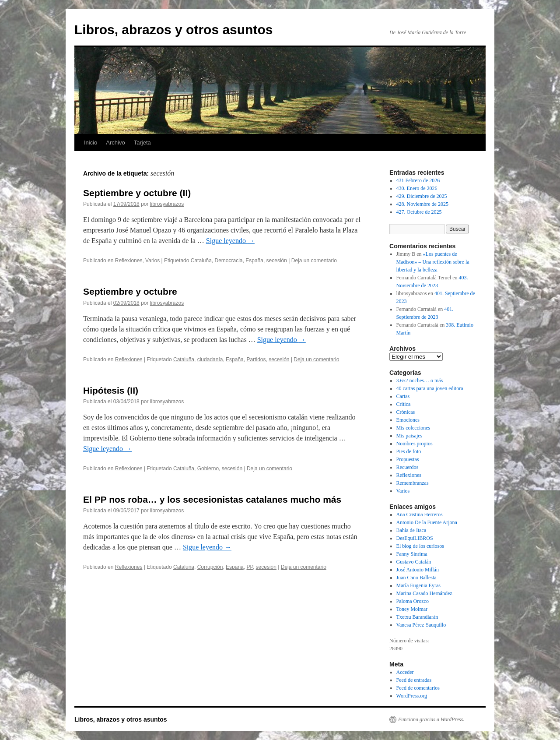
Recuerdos (408, 467)
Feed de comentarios (418, 688)
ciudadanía (210, 359)
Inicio (91, 143)
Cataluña (201, 261)
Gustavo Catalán (414, 562)
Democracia (229, 261)
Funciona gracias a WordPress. (431, 719)
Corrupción (210, 567)
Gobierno (208, 469)
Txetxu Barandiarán (417, 617)
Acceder (405, 672)
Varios (152, 261)
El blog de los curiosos (420, 546)
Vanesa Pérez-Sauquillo (421, 625)
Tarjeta (142, 143)
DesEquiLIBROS (415, 538)
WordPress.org (412, 696)
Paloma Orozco (413, 601)
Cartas (403, 396)
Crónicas (406, 412)
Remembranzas (413, 483)
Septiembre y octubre (130, 291)
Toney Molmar (412, 609)
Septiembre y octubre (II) (137, 193)
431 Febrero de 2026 (418, 180)
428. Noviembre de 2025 (422, 204)
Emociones (408, 420)
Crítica (404, 404)
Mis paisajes (409, 436)
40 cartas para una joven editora (430, 388)
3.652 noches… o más (420, 381)
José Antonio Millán (418, 570)
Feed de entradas (414, 680)
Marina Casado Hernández (424, 593)
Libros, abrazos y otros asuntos (173, 30)
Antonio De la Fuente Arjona (427, 522)
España (254, 261)
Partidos (256, 359)
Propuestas (408, 459)
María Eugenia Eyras (418, 585)
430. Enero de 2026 (417, 188)
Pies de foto (409, 451)
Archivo (115, 143)
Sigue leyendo (230, 241)
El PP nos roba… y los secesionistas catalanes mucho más (212, 499)
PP (249, 567)
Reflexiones (129, 261)
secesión (277, 261)
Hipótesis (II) (111, 390)
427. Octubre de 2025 (419, 212)
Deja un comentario (314, 261)
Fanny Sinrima (412, 554)
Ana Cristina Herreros (420, 514)
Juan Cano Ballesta (416, 578)
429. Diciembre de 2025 (422, 196)
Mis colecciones (413, 428)
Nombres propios (415, 444)
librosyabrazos (167, 204)
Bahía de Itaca (411, 530)
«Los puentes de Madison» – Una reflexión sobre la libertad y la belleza (433, 262)
